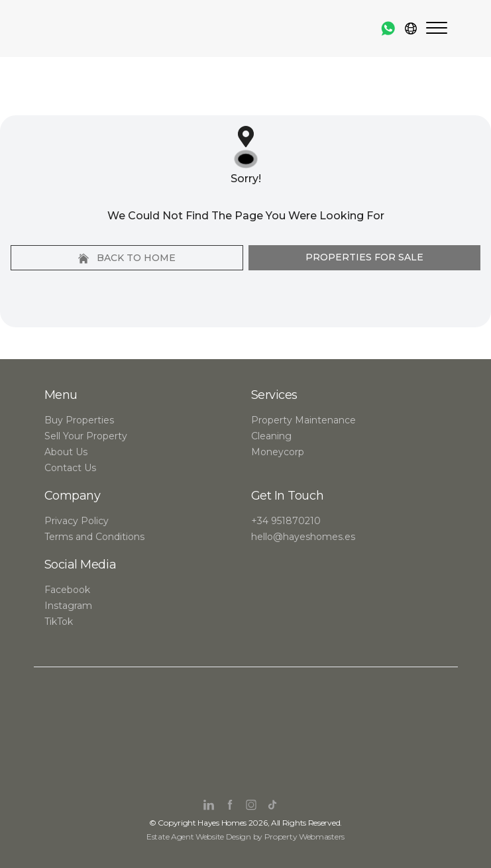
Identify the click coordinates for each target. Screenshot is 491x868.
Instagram (68, 606)
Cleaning (271, 436)
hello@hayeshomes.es (303, 537)
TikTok (59, 622)
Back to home (127, 258)
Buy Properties (79, 420)
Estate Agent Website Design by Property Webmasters (245, 837)
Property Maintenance (303, 420)
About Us (66, 452)
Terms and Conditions (94, 537)
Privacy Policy (77, 521)
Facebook (67, 590)
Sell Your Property (86, 436)
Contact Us (70, 468)
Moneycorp (278, 452)
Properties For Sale (364, 257)
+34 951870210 (286, 521)
